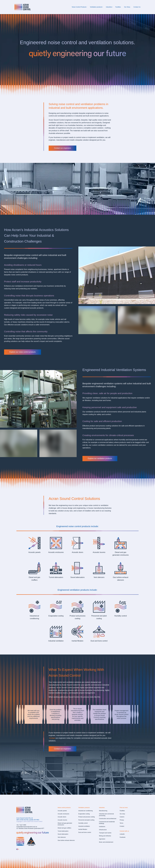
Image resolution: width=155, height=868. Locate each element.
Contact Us (137, 7)
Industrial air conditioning (86, 811)
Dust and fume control (99, 641)
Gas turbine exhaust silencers (66, 840)
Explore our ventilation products (95, 457)
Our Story (127, 7)
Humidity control (121, 616)
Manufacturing (103, 811)
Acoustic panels (34, 552)
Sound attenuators (78, 577)
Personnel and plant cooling (86, 820)
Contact (122, 826)
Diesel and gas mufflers (64, 828)
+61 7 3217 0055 (21, 825)
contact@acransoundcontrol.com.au (27, 827)
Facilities (118, 7)
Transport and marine (105, 833)
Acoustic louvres (99, 552)
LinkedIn (122, 834)
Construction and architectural (108, 819)
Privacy (122, 820)
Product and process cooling (86, 817)
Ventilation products (96, 7)
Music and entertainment (106, 842)
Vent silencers (99, 577)
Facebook (123, 837)
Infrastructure (103, 830)
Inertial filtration (78, 641)
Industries (109, 7)
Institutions (102, 827)
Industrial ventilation (56, 641)
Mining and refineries (105, 836)
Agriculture (102, 839)
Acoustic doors (78, 552)
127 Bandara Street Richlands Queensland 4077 (30, 828)
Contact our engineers (57, 147)
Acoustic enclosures (56, 552)
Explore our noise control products (17, 351)
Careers (122, 817)
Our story (122, 814)
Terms (121, 823)
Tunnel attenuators (56, 577)
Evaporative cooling (56, 616)
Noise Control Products (79, 7)
